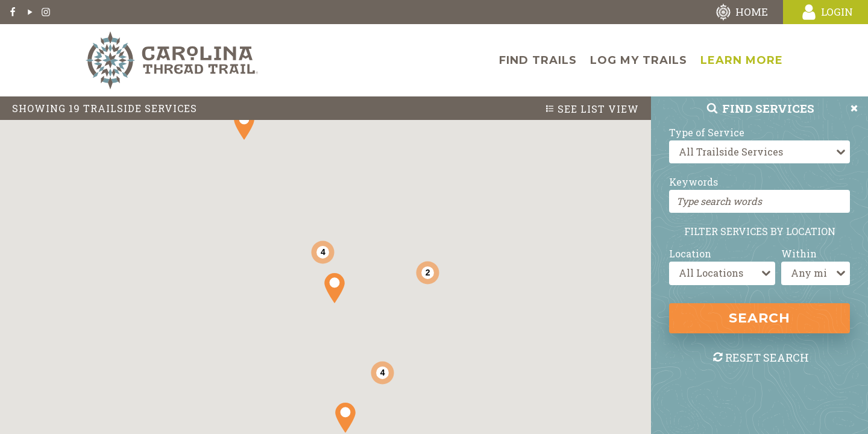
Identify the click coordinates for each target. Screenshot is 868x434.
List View (592, 109)
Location (690, 253)
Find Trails (538, 60)
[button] (335, 288)
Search (759, 318)
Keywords (693, 182)
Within (799, 253)
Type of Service (707, 132)
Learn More (742, 60)
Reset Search (760, 357)
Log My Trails (639, 60)
